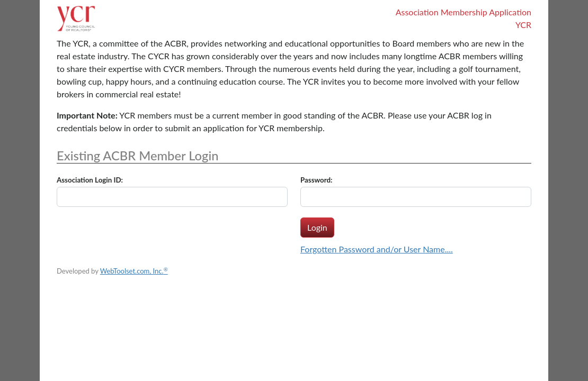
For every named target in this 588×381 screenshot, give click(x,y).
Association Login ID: (90, 180)
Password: (317, 180)
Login (317, 227)
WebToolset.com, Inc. (134, 271)
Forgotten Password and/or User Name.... (377, 249)
